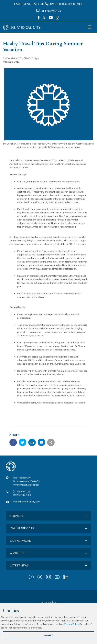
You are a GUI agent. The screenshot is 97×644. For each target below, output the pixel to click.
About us (17, 553)
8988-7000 (76, 4)
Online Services (22, 528)
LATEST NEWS (19, 565)
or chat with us (51, 11)
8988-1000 (58, 4)
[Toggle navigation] (90, 27)
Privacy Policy (71, 624)
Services (16, 516)
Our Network (21, 541)
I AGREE (48, 635)
